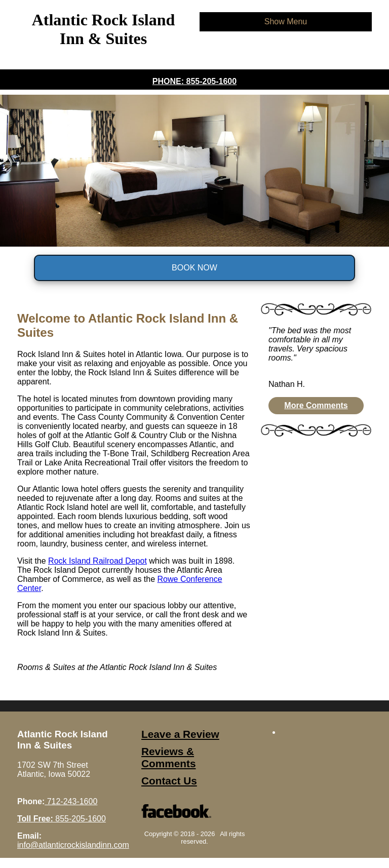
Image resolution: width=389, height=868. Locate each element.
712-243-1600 (71, 801)
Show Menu (286, 22)
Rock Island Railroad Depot (98, 561)
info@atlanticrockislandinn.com (73, 845)
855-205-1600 (62, 819)
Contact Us (169, 781)
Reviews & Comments (168, 757)
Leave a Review (180, 734)
